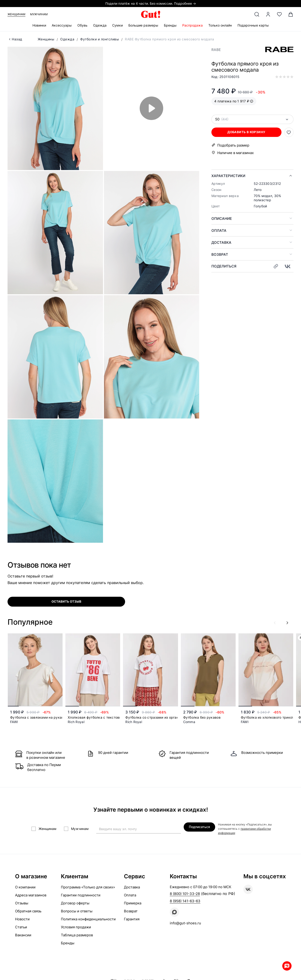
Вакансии (23, 935)
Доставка (221, 242)
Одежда (100, 25)
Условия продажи (76, 927)
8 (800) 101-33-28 (185, 894)
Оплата (219, 230)
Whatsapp (287, 966)
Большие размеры (143, 25)
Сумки (117, 25)
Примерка (133, 903)
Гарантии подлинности (81, 895)
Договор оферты (75, 903)
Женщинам (16, 14)
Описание (222, 219)
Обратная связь (28, 911)
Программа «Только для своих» (88, 887)
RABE (216, 50)
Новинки (39, 25)
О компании (25, 887)
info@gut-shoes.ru (185, 923)
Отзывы (22, 903)
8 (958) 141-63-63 (185, 901)
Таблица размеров (77, 935)
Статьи (21, 927)
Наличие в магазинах (236, 153)
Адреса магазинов (31, 895)
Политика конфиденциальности (88, 919)
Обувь (82, 25)
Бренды (170, 25)
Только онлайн (220, 25)
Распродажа (192, 25)
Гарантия (132, 919)
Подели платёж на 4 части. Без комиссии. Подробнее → (151, 3)
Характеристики (228, 176)
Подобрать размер (233, 145)
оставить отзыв (66, 601)
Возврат (220, 254)
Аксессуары (62, 25)
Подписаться (199, 827)
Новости (22, 919)
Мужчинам (39, 14)
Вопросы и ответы (77, 911)
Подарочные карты (253, 25)
